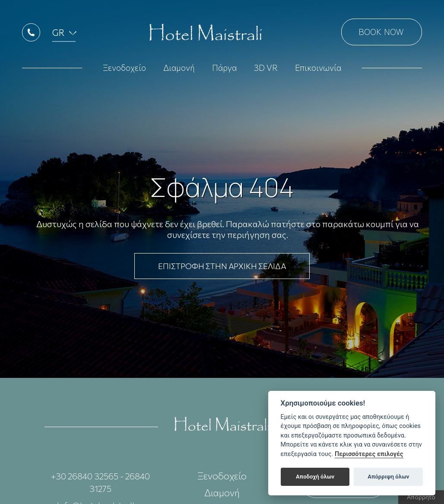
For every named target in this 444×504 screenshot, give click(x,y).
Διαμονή (179, 70)
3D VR (266, 70)
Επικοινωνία (318, 70)
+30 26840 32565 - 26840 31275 (100, 482)
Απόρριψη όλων (388, 477)
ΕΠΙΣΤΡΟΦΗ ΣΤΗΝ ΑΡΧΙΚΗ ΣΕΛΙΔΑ (222, 266)
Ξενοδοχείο (124, 70)
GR (58, 34)
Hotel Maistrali (206, 35)
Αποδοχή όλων (315, 477)
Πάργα (224, 70)
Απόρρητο (421, 497)
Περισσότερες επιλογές (369, 454)
